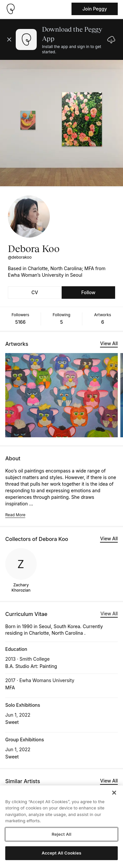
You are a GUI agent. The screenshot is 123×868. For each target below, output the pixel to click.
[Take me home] (10, 9)
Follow (88, 292)
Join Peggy (95, 9)
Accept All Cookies (61, 853)
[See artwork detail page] (61, 395)
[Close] (114, 793)
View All (109, 343)
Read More (15, 515)
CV (35, 292)
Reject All (61, 834)
